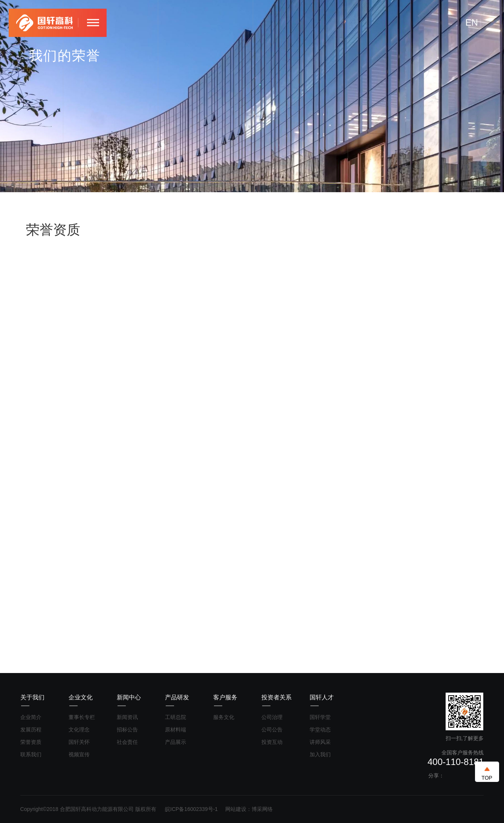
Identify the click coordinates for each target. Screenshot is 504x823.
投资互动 (272, 742)
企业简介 (31, 717)
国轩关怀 (79, 742)
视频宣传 (79, 754)
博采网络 (262, 809)
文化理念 (79, 730)
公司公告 (272, 730)
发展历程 (31, 730)
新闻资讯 (127, 717)
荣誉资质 (31, 742)
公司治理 (272, 717)
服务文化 (224, 717)
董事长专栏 (82, 717)
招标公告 (127, 730)
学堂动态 (320, 730)
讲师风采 (320, 742)
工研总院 (176, 717)
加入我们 (320, 754)
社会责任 (127, 742)
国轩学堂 (320, 717)
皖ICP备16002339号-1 (191, 809)
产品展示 (176, 742)
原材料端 (176, 730)
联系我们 (31, 754)
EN (472, 22)
